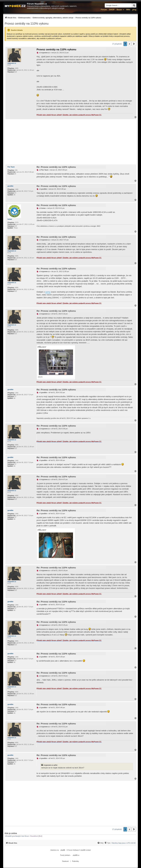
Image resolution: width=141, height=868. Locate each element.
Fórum (104, 10)
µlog (134, 10)
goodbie (10, 186)
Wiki (128, 10)
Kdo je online (11, 833)
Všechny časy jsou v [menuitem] (123, 843)
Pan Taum (11, 167)
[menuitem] (53, 18)
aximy (48, 292)
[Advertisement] (70, 142)
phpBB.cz (76, 855)
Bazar (119, 10)
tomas (10, 219)
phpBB (63, 850)
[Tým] (107, 843)
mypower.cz (12, 63)
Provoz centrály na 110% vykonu (27, 24)
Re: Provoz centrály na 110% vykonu (56, 167)
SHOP (112, 10)
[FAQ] (100, 843)
